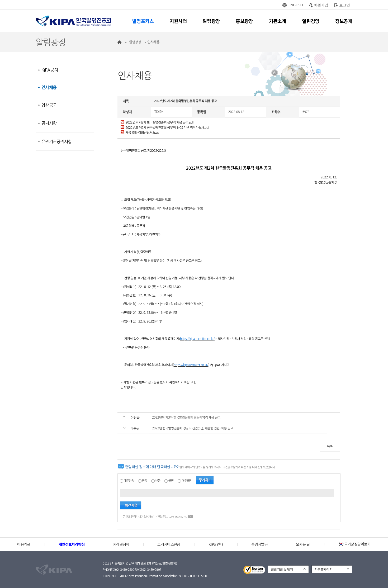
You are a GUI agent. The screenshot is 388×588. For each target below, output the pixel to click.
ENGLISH (296, 5)
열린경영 (311, 21)
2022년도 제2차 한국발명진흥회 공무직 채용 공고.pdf (157, 122)
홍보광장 (244, 21)
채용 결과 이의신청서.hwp (140, 133)
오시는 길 (303, 544)
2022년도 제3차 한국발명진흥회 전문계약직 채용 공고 (186, 418)
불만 (171, 481)
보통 (158, 481)
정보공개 (344, 21)
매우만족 (129, 481)
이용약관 (24, 544)
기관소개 (278, 21)
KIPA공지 (50, 70)
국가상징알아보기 (354, 544)
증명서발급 (259, 544)
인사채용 (49, 87)
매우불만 (186, 481)
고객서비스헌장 (169, 544)
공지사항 (49, 123)
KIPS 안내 (216, 544)
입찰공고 (49, 105)
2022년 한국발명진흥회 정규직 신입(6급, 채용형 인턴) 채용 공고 (193, 428)
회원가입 (321, 5)
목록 (330, 447)
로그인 (344, 5)
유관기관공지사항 (57, 141)
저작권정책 (121, 544)
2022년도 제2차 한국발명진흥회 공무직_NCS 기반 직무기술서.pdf (165, 128)
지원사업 (178, 21)
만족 (145, 481)
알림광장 (211, 21)
